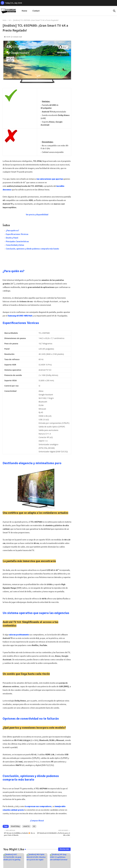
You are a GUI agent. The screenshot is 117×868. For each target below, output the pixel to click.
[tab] (24, 11)
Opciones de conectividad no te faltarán (31, 719)
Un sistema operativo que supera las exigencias (36, 613)
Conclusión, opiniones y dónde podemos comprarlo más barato (32, 249)
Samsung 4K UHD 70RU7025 (20, 316)
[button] (114, 11)
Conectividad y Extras (15, 245)
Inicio (5, 20)
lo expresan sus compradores (38, 806)
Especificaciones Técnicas (17, 234)
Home (24, 11)
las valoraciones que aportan (50, 179)
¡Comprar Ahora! (37, 821)
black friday (15, 826)
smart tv (26, 826)
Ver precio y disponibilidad (37, 215)
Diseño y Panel (12, 238)
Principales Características (17, 241)
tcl (10, 20)
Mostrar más (64, 849)
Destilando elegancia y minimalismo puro (32, 463)
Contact (36, 11)
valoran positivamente (19, 635)
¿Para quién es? (12, 231)
